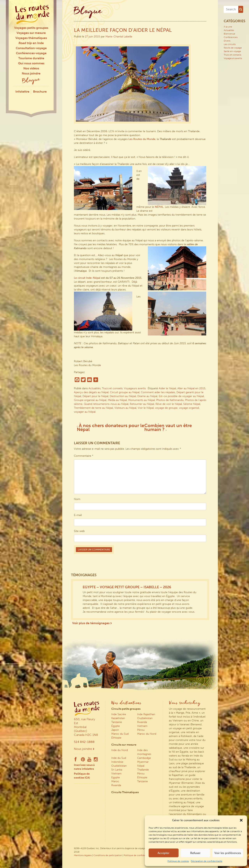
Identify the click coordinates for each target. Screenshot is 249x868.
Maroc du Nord (147, 734)
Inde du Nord (120, 750)
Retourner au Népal (142, 404)
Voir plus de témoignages (92, 623)
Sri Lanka (117, 770)
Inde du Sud (119, 758)
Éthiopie (116, 738)
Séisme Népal (192, 404)
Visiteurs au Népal (125, 408)
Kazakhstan (118, 718)
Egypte (116, 777)
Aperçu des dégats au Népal (91, 392)
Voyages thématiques (31, 38)
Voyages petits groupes (31, 28)
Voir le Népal (146, 408)
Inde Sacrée (119, 714)
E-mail (78, 515)
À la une (228, 27)
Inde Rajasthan (146, 714)
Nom (77, 499)
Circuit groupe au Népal (125, 392)
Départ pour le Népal (95, 396)
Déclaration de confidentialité (207, 861)
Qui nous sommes (31, 63)
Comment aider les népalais (158, 392)
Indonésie (117, 762)
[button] (241, 820)
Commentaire (84, 456)
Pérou (141, 730)
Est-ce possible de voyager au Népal (181, 396)
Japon (115, 730)
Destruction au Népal (123, 396)
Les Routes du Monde (142, 139)
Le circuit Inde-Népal (87, 278)
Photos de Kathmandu (170, 400)
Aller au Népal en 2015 (191, 388)
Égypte (116, 726)
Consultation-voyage (31, 48)
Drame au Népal (147, 396)
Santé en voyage (232, 51)
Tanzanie (117, 722)
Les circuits (230, 44)
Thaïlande (143, 770)
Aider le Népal (167, 388)
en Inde (31, 43)
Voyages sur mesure (31, 33)
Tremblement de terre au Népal (93, 408)
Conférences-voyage (31, 53)
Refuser (195, 853)
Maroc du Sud (120, 734)
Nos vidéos (31, 68)
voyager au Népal (85, 412)
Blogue (31, 81)
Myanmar (143, 762)
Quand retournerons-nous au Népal (106, 404)
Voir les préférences (228, 853)
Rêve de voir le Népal (169, 404)
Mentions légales (83, 855)
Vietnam (142, 726)
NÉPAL (159, 207)
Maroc (115, 781)
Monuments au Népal (142, 400)
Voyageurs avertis (135, 388)
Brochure (40, 92)
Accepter (164, 853)
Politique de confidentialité (138, 855)
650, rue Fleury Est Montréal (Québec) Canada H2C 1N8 (86, 727)
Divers (227, 41)
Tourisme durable (31, 58)
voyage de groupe (166, 408)
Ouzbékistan (145, 718)
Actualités (95, 388)
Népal (141, 766)
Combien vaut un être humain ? (168, 427)
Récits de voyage (233, 48)
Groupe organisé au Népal (90, 400)
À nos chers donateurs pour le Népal (110, 427)
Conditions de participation (108, 855)
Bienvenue (229, 34)
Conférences (231, 37)
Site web (79, 531)
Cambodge (144, 758)
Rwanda (142, 722)
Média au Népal (117, 400)
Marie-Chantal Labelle (119, 37)
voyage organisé (189, 408)
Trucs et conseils (112, 388)
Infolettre (22, 92)
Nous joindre (31, 73)
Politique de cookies (178, 861)
